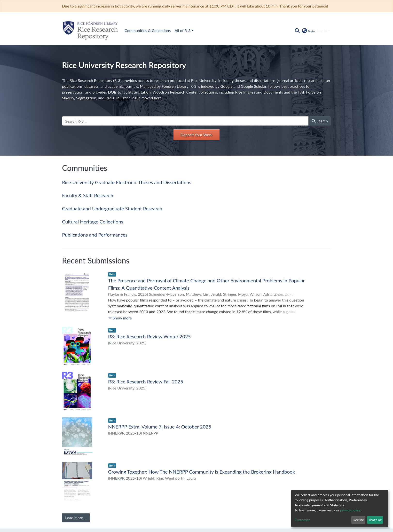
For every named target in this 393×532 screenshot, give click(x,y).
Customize (303, 520)
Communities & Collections (148, 30)
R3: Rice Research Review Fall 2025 (146, 381)
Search (320, 121)
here (158, 98)
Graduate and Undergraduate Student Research (112, 208)
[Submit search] (297, 31)
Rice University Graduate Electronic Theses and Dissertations (127, 182)
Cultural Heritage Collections (93, 222)
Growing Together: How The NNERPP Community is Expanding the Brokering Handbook (201, 472)
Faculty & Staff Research (88, 195)
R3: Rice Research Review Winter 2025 (149, 336)
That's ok (375, 520)
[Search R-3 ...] (185, 121)
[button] (308, 31)
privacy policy (350, 510)
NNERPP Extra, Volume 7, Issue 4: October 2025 (160, 427)
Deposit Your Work (197, 135)
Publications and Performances (95, 235)
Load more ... (76, 518)
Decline (358, 520)
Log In (322, 30)
